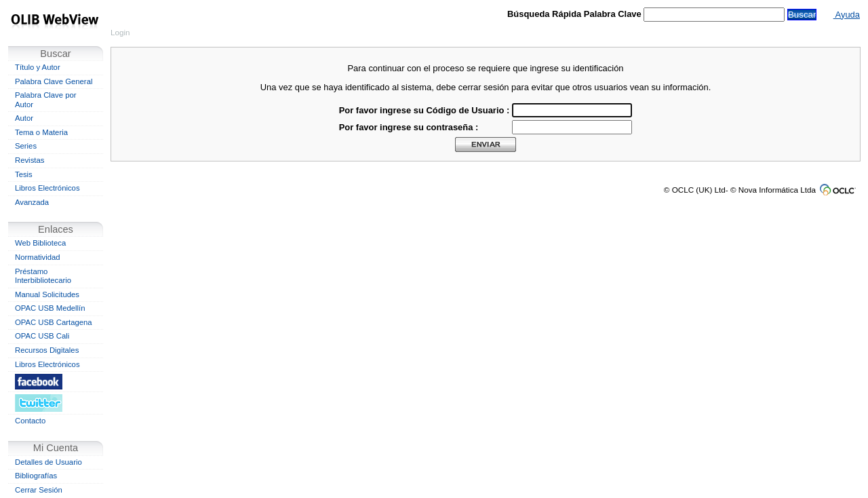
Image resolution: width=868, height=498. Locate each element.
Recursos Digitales (47, 350)
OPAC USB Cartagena (54, 322)
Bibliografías (36, 476)
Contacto (30, 421)
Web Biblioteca (40, 243)
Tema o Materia (41, 132)
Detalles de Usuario (48, 462)
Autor (24, 118)
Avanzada (32, 202)
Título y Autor (38, 67)
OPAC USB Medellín (50, 308)
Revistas (29, 160)
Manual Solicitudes (47, 294)
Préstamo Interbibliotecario (43, 276)
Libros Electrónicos (47, 188)
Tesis (24, 174)
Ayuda (847, 15)
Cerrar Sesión (39, 490)
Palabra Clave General (54, 81)
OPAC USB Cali (42, 336)
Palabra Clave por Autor (46, 100)
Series (26, 146)
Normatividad (38, 257)
